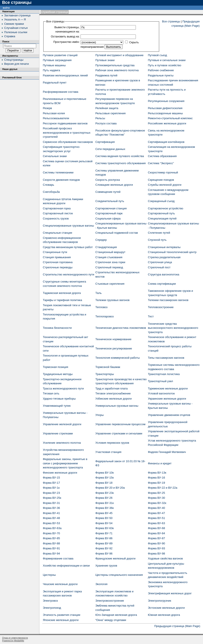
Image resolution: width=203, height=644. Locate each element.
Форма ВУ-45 (104, 513)
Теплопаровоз (105, 316)
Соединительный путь (110, 201)
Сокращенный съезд (161, 201)
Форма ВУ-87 (156, 538)
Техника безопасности (57, 328)
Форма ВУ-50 (104, 518)
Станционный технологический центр (172, 252)
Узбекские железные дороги (114, 399)
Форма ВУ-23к (105, 493)
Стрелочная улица (160, 262)
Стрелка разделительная (164, 257)
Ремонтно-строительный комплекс (170, 118)
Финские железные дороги (60, 473)
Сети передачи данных (110, 149)
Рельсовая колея (54, 113)
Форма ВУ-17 (51, 483)
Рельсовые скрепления (110, 113)
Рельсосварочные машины (165, 113)
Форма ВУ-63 (156, 523)
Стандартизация (106, 247)
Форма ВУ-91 (51, 548)
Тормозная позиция (56, 367)
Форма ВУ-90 (156, 543)
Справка (10, 36)
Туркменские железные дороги (168, 388)
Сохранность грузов (56, 219)
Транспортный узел (160, 381)
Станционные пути (55, 252)
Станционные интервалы (164, 247)
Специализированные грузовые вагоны (68, 226)
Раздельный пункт (55, 83)
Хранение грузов (106, 566)
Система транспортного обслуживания (121, 163)
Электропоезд (52, 608)
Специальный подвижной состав (117, 233)
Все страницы (171, 21)
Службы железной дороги (165, 185)
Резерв (47, 108)
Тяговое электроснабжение (113, 393)
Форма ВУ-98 (156, 554)
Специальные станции (57, 233)
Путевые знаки (105, 60)
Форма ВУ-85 (51, 538)
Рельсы (100, 118)
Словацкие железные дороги (114, 185)
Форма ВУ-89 (104, 543)
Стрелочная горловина (58, 262)
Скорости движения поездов (61, 180)
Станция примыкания (57, 257)
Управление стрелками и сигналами (119, 433)
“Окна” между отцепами (111, 620)
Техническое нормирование (113, 339)
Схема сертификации (162, 284)
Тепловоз (101, 307)
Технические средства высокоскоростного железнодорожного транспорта (173, 328)
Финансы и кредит (160, 463)
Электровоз (50, 601)
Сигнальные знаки (55, 156)
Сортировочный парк (109, 213)
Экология (101, 584)
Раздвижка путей (106, 75)
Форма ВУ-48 (51, 518)
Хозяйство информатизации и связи (66, 566)
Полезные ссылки (16, 32)
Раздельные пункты (161, 75)
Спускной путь (157, 240)
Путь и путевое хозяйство (165, 65)
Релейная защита (107, 108)
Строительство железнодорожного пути (68, 274)
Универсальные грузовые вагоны (117, 406)
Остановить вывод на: (65, 36)
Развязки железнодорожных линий (65, 75)
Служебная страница (55, 12)
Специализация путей (162, 219)
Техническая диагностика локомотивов (121, 328)
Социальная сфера (108, 219)
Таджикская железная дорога (62, 293)
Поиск (6, 42)
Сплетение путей (159, 233)
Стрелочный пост (159, 267)
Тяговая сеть (51, 393)
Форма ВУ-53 (51, 523)
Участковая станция (108, 452)
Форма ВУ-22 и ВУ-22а (163, 488)
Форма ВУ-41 (51, 513)
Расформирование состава (60, 92)
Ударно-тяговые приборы (59, 399)
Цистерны (49, 575)
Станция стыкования (109, 257)
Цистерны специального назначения (119, 575)
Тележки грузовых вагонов (112, 300)
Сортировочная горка (57, 208)
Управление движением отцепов (169, 415)
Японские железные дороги (61, 620)
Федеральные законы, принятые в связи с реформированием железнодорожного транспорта (65, 463)
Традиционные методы (58, 374)
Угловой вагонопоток (161, 393)
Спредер (101, 240)
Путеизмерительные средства (115, 65)
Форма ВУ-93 (156, 548)
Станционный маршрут (110, 252)
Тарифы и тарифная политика (62, 300)
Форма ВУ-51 (156, 518)
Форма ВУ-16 (156, 478)
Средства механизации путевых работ (68, 247)
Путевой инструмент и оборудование (119, 55)
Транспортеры (105, 374)
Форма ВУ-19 (156, 483)
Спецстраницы (14, 60)
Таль (98, 293)
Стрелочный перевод (109, 267)
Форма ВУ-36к (105, 508)
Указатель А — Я (15, 19)
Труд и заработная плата (112, 388)
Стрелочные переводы (58, 267)
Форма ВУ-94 (51, 554)
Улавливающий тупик (57, 406)
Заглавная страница (17, 15)
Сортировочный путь (161, 213)
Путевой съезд (157, 55)
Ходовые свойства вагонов (165, 558)
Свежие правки (14, 24)
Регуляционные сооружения (166, 101)
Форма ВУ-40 (156, 508)
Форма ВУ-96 (104, 554)
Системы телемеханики (58, 172)
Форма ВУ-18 (104, 483)
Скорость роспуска (108, 180)
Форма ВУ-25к (52, 498)
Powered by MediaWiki (13, 641)
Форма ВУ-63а (52, 528)
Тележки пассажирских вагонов (168, 300)
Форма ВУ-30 (156, 498)
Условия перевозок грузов (112, 443)
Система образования (162, 156)
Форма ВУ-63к (105, 528)
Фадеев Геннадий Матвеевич (167, 452)
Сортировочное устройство (166, 208)
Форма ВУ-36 (51, 508)
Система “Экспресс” (161, 163)
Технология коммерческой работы (118, 358)
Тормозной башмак (108, 367)
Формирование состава (58, 558)
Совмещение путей (108, 192)
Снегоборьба (51, 192)
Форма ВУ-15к (105, 478)
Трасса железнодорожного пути (63, 388)
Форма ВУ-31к (105, 503)
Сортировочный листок (58, 213)
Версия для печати (17, 64)
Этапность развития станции (62, 615)
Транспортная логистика (164, 374)
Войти (6, 8)
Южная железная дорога (164, 615)
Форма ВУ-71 (104, 533)
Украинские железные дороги (167, 399)
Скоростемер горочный (163, 172)
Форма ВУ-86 (104, 538)
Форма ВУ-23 (51, 493)
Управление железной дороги (62, 424)
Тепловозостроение (161, 307)
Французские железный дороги (115, 558)
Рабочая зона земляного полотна (117, 70)
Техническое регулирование (114, 348)
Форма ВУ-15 (51, 478)
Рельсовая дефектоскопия (165, 108)
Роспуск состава (106, 123)
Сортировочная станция (111, 208)
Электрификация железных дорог (170, 593)
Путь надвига (51, 70)
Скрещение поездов (161, 180)
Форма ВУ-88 (51, 543)
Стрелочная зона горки (110, 262)
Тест (151, 316)
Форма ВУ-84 (156, 533)
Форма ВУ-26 (104, 498)
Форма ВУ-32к (157, 503)
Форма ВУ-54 (104, 523)
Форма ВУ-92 (104, 548)
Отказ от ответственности (15, 638)
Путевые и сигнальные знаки (167, 60)
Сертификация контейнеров (166, 142)
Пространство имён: (67, 42)
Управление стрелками (58, 433)
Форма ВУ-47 (156, 513)
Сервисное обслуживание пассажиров (68, 142)
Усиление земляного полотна (62, 443)
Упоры (100, 415)
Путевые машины (54, 65)
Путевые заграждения (57, 60)
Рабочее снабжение (161, 70)
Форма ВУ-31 (51, 503)
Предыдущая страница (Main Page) (177, 626)
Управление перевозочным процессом (120, 424)
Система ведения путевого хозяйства (120, 156)
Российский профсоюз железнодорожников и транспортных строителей (67, 133)
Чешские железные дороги (60, 584)
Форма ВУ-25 (156, 493)
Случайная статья (16, 28)
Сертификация (105, 142)
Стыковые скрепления (110, 284)
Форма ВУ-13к (157, 473)
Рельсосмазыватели (56, 118)
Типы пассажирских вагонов (166, 358)
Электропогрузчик (160, 601)
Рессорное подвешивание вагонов (65, 123)
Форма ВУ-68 (156, 528)
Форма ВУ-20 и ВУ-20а (110, 488)
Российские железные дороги (167, 123)
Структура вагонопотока (164, 274)
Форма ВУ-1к (51, 488)
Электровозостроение (110, 601)
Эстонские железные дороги (166, 608)
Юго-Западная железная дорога (116, 615)
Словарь (48, 185)
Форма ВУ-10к (105, 473)
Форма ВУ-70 (51, 533)
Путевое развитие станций (60, 55)
